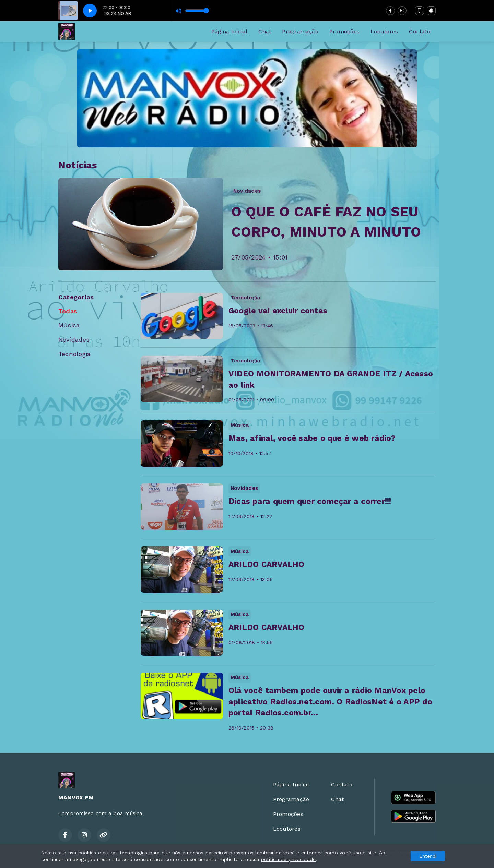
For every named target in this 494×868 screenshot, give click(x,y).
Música (69, 325)
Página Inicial (229, 31)
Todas (68, 311)
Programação (300, 31)
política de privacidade (289, 859)
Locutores (384, 31)
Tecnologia (74, 354)
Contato (420, 31)
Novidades (74, 340)
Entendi (428, 856)
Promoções (344, 31)
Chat (265, 31)
